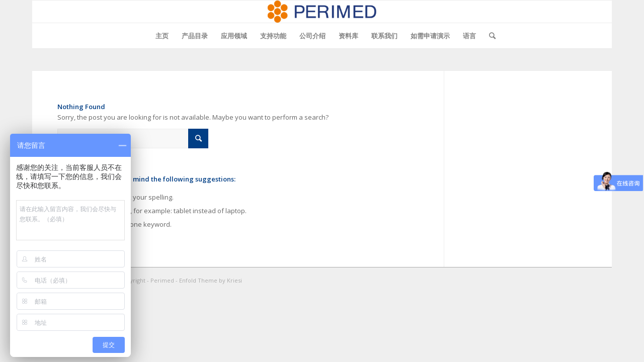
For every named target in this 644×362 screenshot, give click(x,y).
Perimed (162, 280)
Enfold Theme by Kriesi (211, 280)
